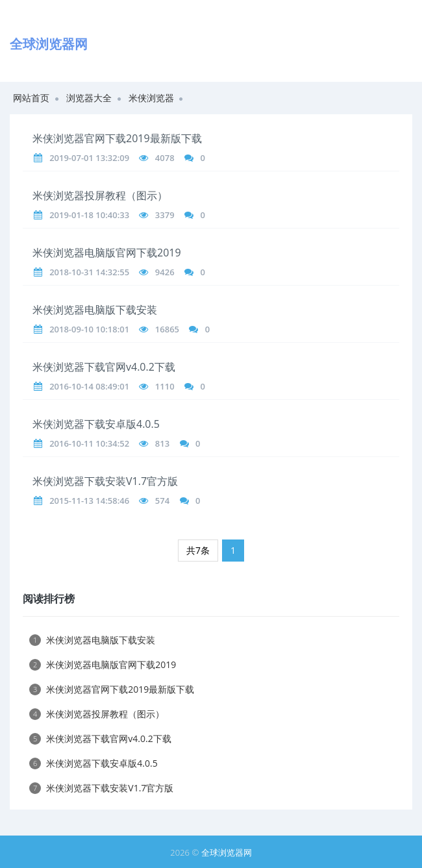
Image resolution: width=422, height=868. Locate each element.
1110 (165, 386)
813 (162, 443)
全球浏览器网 (227, 852)
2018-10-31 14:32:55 (89, 272)
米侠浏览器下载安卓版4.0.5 (96, 424)
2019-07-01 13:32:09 (89, 158)
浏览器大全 (89, 98)
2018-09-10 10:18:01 (89, 329)
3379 (165, 215)
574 (162, 501)
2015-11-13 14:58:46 (89, 501)
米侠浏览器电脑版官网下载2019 (107, 253)
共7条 (198, 550)
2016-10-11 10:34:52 (89, 443)
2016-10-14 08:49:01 (89, 386)
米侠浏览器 (151, 98)
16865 (167, 329)
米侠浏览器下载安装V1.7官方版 (105, 481)
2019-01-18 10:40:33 (89, 215)
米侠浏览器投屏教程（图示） (100, 195)
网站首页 (31, 98)
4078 (165, 158)
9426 (165, 272)
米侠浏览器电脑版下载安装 (95, 310)
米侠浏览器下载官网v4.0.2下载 (104, 367)
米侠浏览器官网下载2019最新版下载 (117, 138)
